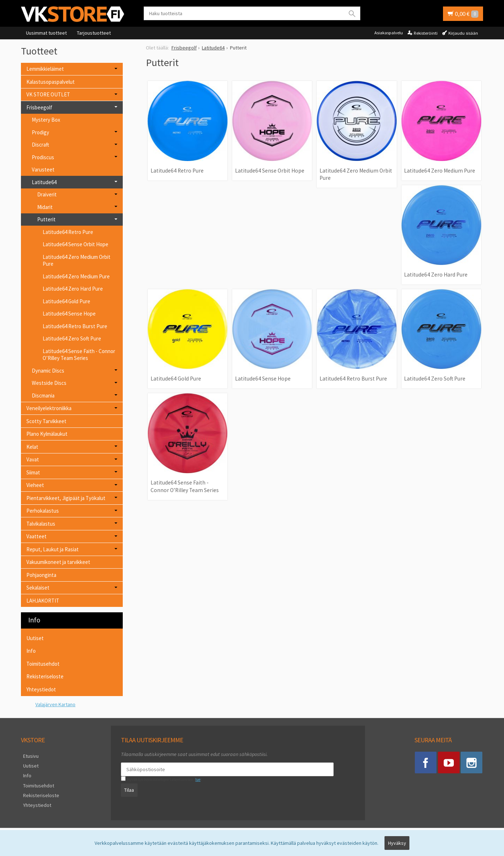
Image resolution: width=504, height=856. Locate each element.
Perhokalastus (43, 511)
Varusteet (43, 170)
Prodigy (40, 132)
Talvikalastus (41, 524)
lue (196, 779)
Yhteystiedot (41, 689)
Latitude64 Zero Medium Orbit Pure (356, 174)
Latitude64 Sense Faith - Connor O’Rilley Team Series (185, 486)
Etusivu (29, 755)
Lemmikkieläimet (45, 69)
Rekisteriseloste (45, 676)
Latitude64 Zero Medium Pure (440, 171)
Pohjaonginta (41, 575)
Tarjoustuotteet (94, 33)
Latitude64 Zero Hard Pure (436, 275)
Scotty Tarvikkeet (46, 421)
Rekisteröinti (426, 33)
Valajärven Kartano (55, 704)
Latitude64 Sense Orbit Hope (270, 171)
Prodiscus (43, 157)
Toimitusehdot (43, 664)
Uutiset (35, 638)
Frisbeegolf (39, 107)
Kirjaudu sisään (463, 33)
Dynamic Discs (48, 371)
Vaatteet (36, 536)
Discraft (40, 145)
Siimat (33, 472)
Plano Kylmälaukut (47, 434)
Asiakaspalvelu (389, 33)
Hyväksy (397, 844)
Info (31, 651)
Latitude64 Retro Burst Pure (353, 379)
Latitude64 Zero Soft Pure (435, 379)
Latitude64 (44, 182)
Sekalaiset (38, 588)
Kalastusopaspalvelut (51, 82)
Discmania (43, 396)
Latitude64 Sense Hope (263, 379)
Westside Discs (49, 383)
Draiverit (47, 194)
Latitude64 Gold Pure (176, 379)
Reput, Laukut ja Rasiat (53, 549)
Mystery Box (46, 120)
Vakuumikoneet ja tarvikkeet (58, 562)
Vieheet (35, 485)
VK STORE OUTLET (48, 94)
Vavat (33, 459)
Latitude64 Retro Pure (177, 171)
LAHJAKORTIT (43, 601)
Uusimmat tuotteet (46, 33)
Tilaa (127, 789)
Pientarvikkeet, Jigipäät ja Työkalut (66, 498)
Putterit (46, 219)
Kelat (32, 447)
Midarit (45, 207)
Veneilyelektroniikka (49, 408)
